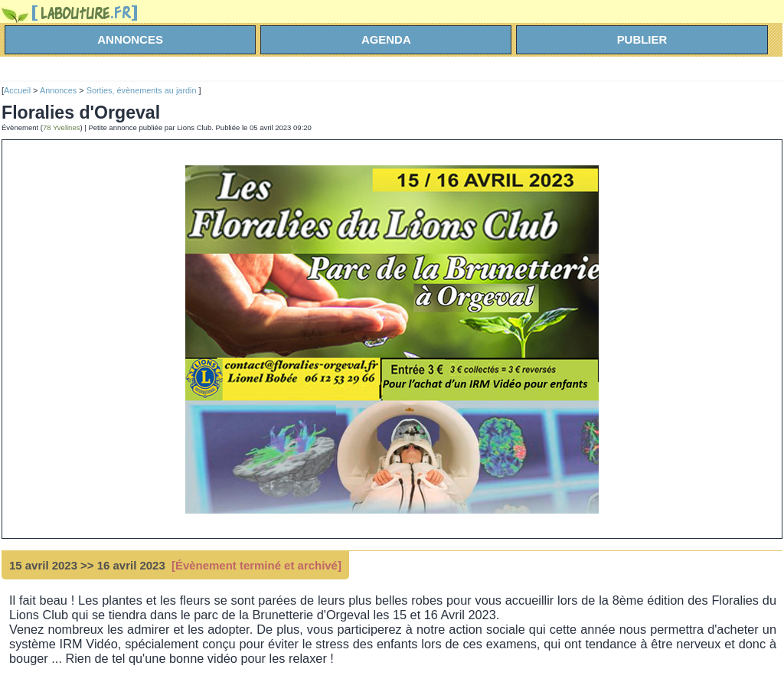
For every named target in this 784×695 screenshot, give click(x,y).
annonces (130, 39)
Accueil (17, 90)
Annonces (58, 90)
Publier (642, 39)
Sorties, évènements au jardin (143, 90)
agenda (386, 39)
